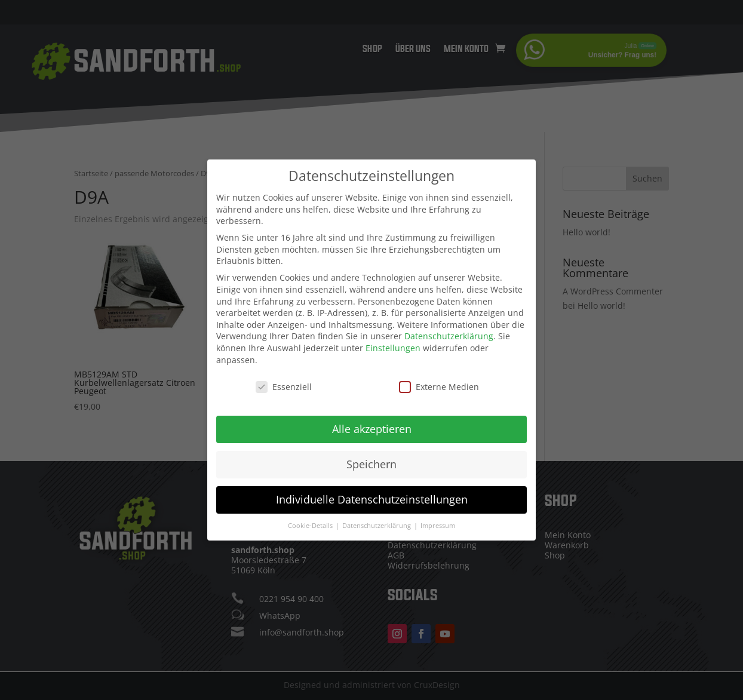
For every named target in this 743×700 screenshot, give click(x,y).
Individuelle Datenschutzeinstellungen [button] (372, 492)
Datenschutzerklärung (449, 328)
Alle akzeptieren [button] (372, 421)
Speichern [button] (371, 456)
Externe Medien (439, 379)
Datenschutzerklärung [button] (377, 518)
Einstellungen (393, 340)
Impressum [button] (438, 518)
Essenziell (284, 379)
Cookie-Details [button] (311, 518)
